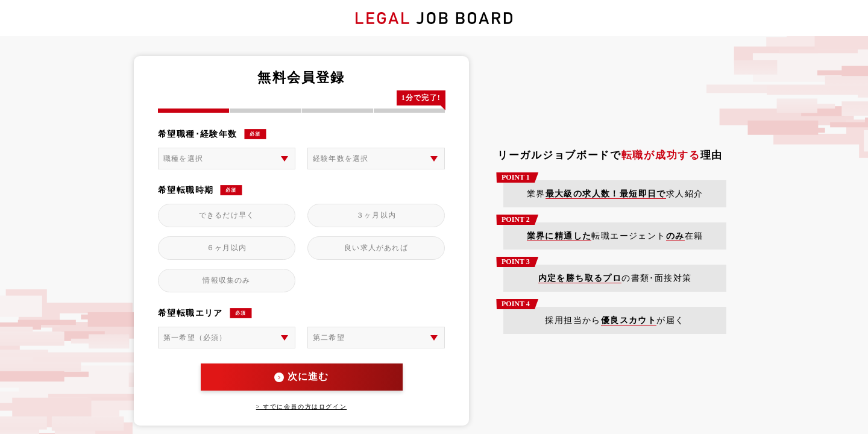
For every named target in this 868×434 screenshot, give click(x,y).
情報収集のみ (226, 280)
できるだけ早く (227, 215)
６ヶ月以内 (227, 248)
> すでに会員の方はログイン (302, 407)
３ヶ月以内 (376, 215)
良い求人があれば (376, 248)
